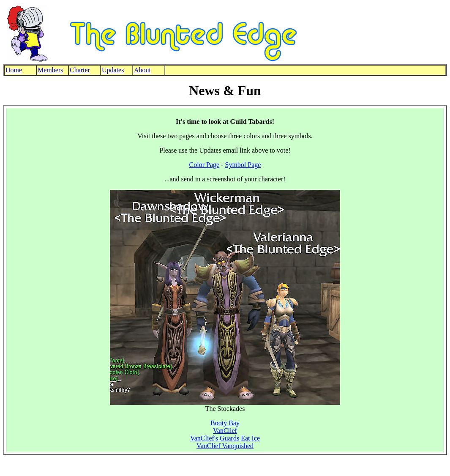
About (142, 70)
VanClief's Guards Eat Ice (225, 438)
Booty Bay (225, 423)
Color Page (205, 165)
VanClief (225, 431)
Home (14, 70)
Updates (113, 70)
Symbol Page (243, 165)
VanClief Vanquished (225, 446)
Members (50, 70)
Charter (80, 70)
